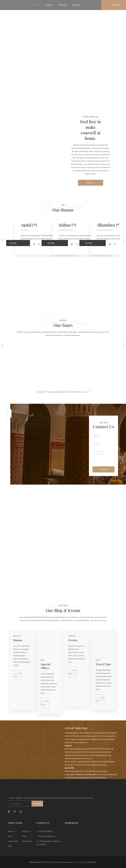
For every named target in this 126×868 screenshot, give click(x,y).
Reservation (27, 841)
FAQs (10, 846)
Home (24, 836)
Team (10, 836)
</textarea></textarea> (104, 456)
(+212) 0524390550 (45, 831)
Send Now (104, 469)
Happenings (13, 841)
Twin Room (25, 230)
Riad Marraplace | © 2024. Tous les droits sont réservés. (52, 862)
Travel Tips (103, 664)
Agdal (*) (29, 225)
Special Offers (46, 666)
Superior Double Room (105, 230)
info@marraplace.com (46, 836)
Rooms (18, 640)
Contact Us (27, 831)
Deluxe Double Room (66, 230)
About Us (90, 183)
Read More (17, 675)
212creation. (92, 862)
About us (12, 831)
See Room (20, 242)
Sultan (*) (67, 225)
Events (73, 640)
